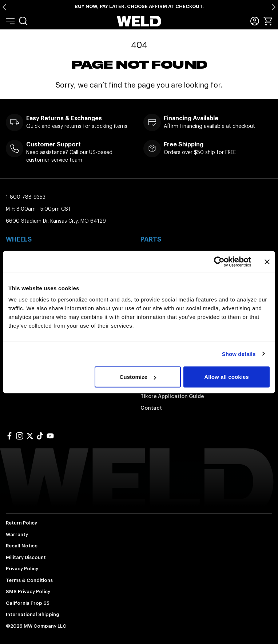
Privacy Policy (22, 569)
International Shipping (33, 614)
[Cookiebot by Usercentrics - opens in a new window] (219, 262)
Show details (239, 354)
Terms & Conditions (29, 580)
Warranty (17, 534)
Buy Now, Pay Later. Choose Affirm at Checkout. (139, 6)
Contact (151, 408)
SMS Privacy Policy (28, 592)
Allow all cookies (227, 377)
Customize (138, 377)
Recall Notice (22, 546)
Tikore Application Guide (172, 396)
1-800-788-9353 (26, 197)
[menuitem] (23, 21)
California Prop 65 (28, 603)
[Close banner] (267, 262)
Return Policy (21, 523)
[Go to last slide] (4, 7)
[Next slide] (274, 7)
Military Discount (26, 557)
